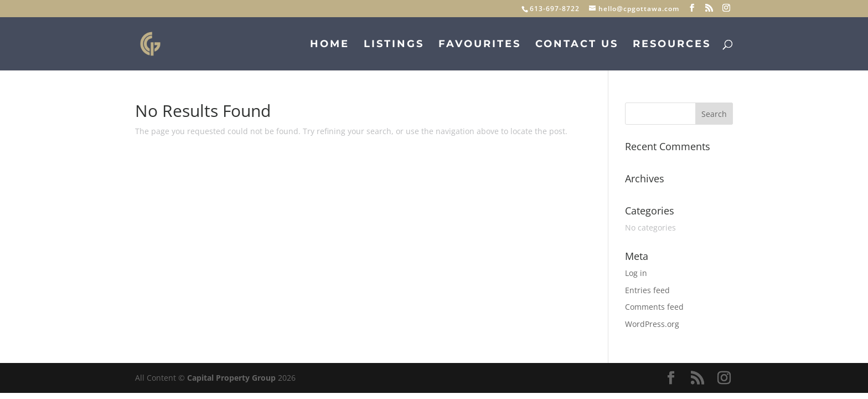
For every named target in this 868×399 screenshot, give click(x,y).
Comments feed (654, 307)
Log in (636, 273)
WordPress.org (652, 324)
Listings (394, 45)
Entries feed (647, 290)
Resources (672, 45)
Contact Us (577, 45)
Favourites (480, 45)
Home (330, 45)
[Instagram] (727, 8)
